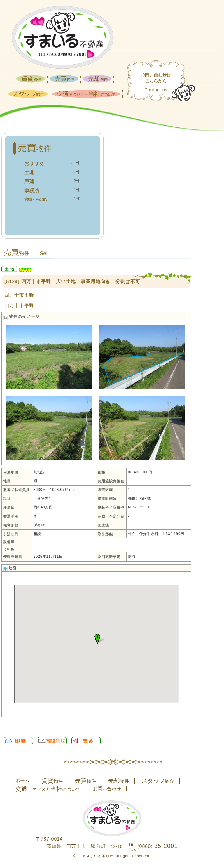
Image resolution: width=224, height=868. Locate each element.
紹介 (158, 781)
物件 (52, 781)
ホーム (22, 780)
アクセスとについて (48, 789)
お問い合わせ (107, 789)
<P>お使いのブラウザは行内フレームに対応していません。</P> (97, 649)
